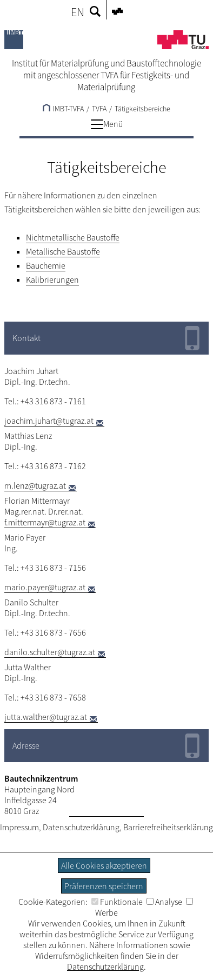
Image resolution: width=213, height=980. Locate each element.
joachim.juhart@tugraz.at (49, 421)
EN (78, 12)
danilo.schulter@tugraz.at (50, 652)
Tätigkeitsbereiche (142, 109)
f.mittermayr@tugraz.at (45, 522)
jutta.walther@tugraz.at (46, 717)
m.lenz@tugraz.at (35, 485)
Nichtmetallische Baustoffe (73, 237)
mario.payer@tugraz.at (45, 587)
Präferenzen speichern (104, 886)
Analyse (164, 902)
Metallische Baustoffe (63, 251)
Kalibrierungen (52, 279)
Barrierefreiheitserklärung (168, 827)
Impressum (19, 827)
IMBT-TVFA (63, 109)
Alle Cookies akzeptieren (104, 865)
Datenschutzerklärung (81, 827)
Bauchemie (46, 265)
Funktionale (117, 902)
